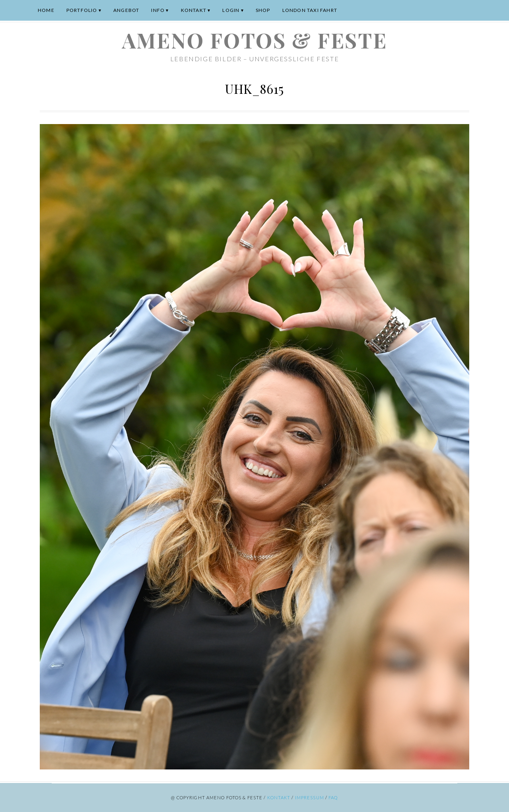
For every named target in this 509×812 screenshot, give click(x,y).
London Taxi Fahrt (310, 10)
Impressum (310, 797)
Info (158, 10)
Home (46, 10)
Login (231, 10)
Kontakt (194, 10)
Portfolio (82, 10)
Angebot (126, 10)
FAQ (333, 797)
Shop (263, 10)
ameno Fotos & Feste (254, 40)
